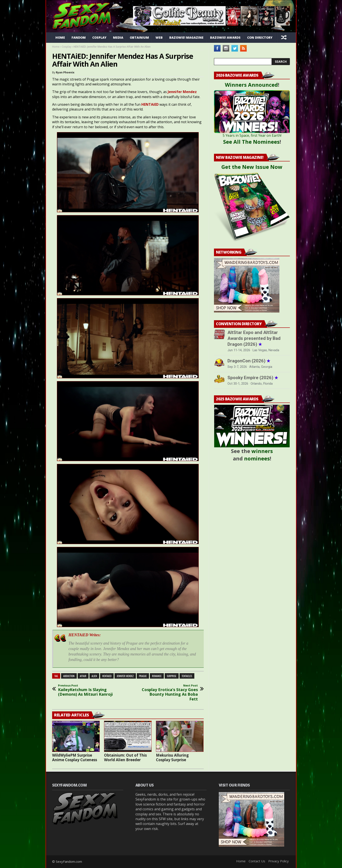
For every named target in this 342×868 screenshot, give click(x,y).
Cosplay (99, 37)
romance (157, 676)
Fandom (79, 37)
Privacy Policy (279, 861)
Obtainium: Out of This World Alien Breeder (125, 757)
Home (60, 37)
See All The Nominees (251, 142)
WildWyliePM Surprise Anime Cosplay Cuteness (75, 757)
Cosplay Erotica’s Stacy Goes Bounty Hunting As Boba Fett (169, 693)
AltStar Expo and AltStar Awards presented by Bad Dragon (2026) (254, 338)
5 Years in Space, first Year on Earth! (252, 135)
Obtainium (139, 37)
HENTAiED (107, 676)
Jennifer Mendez (125, 676)
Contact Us (257, 861)
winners (262, 451)
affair (83, 676)
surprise (172, 676)
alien (94, 676)
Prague (143, 676)
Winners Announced (251, 85)
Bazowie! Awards (225, 37)
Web (159, 37)
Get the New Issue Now (252, 167)
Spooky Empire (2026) (253, 378)
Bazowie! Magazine (186, 37)
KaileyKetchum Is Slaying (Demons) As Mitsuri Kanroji (87, 690)
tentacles (187, 676)
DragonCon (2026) (249, 361)
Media (118, 37)
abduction (69, 676)
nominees (257, 458)
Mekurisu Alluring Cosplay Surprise (172, 757)
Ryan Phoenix (65, 72)
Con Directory (260, 37)
